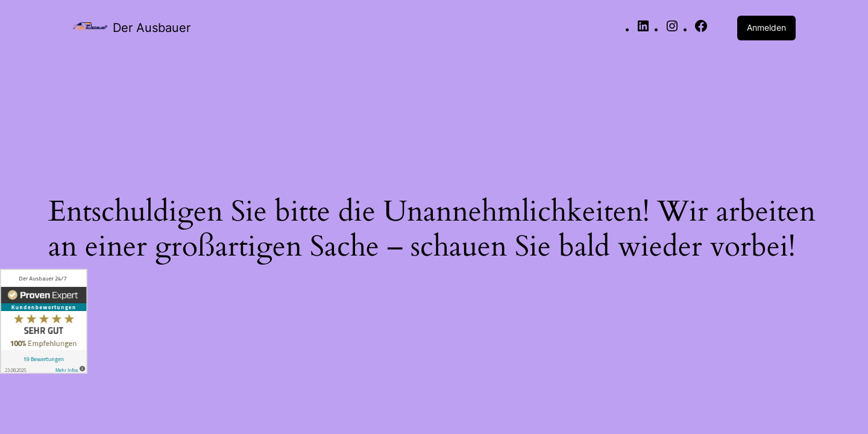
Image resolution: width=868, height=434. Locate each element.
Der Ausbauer (152, 28)
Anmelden (766, 27)
